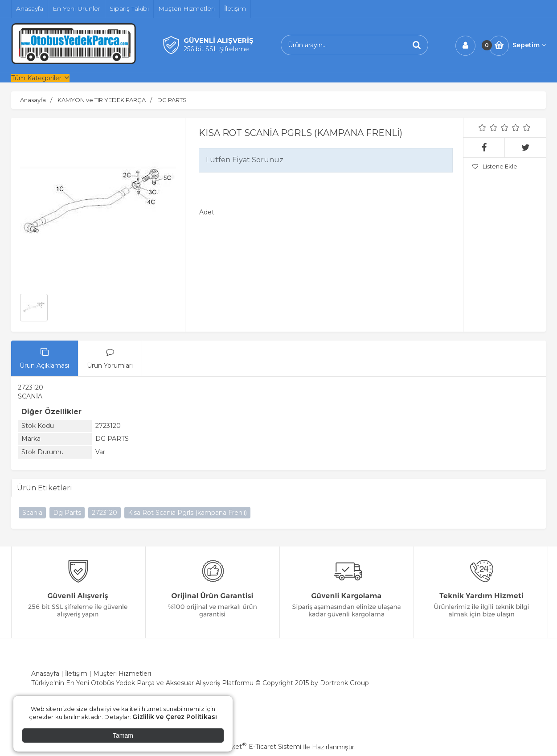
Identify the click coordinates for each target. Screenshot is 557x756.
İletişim (76, 674)
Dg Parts (67, 513)
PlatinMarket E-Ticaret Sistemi (252, 747)
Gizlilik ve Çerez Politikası (175, 717)
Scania (32, 513)
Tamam (123, 735)
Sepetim (529, 45)
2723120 (104, 513)
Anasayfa (45, 674)
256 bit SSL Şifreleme (216, 49)
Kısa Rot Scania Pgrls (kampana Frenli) (187, 513)
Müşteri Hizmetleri (122, 674)
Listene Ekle (495, 166)
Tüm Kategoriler (36, 78)
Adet (207, 212)
